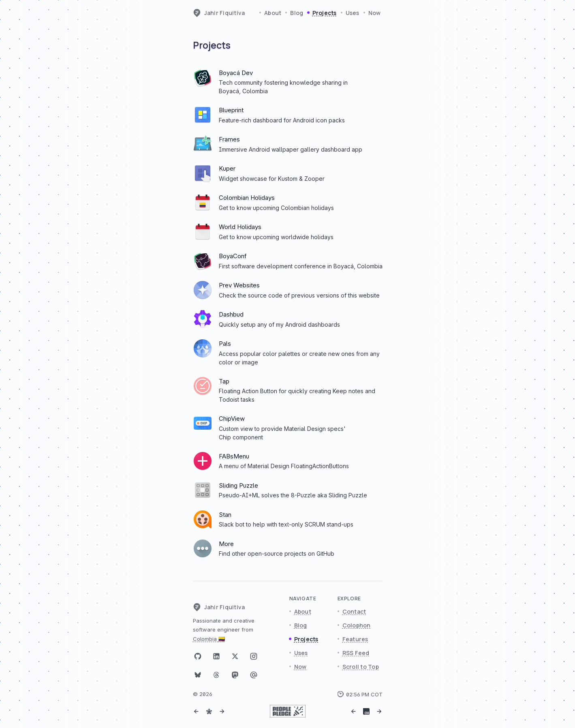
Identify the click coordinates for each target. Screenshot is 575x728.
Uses (353, 13)
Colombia (209, 639)
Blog (297, 13)
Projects (325, 13)
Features (355, 639)
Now (375, 13)
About (273, 13)
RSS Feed (356, 653)
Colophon (357, 625)
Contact (354, 611)
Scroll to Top (361, 667)
